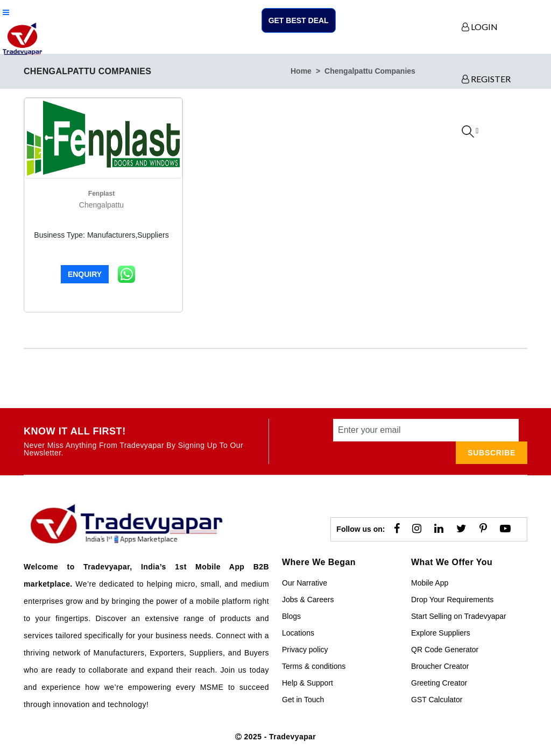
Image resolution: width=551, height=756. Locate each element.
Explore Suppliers (441, 633)
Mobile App (430, 583)
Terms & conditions (314, 666)
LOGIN (480, 27)
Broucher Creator (440, 666)
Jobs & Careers (308, 600)
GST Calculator (437, 700)
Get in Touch (303, 700)
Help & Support (308, 683)
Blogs (291, 616)
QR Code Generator (445, 650)
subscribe (492, 453)
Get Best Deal (299, 20)
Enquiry (85, 274)
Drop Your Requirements (452, 600)
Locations (298, 633)
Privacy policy (305, 650)
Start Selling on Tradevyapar (459, 616)
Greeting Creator (439, 683)
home (301, 71)
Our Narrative (305, 583)
